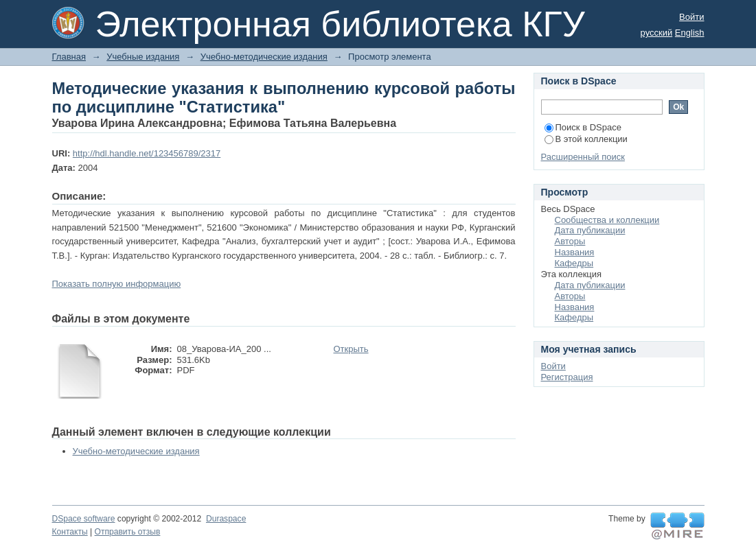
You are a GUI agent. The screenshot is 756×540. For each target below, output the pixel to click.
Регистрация (567, 377)
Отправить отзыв (128, 532)
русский (657, 33)
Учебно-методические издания (264, 57)
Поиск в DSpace (583, 127)
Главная (69, 57)
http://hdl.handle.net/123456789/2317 (147, 153)
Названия (575, 252)
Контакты (70, 532)
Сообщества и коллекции (607, 220)
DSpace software (84, 519)
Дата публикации (590, 230)
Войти (691, 17)
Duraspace (226, 519)
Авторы (570, 241)
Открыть (351, 349)
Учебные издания (143, 57)
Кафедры (574, 263)
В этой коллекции (586, 139)
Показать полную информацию (117, 284)
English (690, 33)
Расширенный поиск (583, 157)
